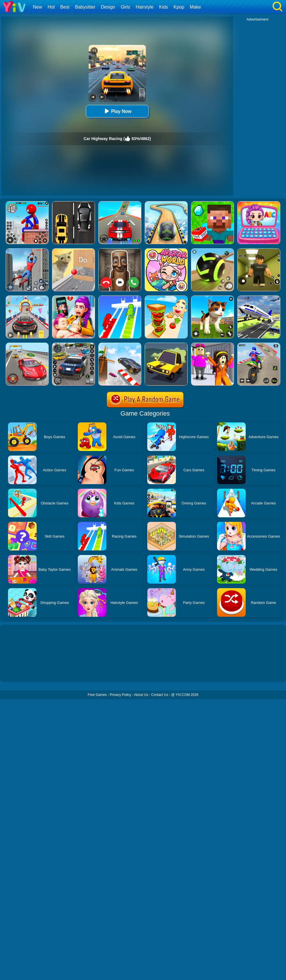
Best (65, 7)
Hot (51, 7)
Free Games (97, 695)
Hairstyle (145, 7)
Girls (125, 7)
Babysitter (85, 7)
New (37, 7)
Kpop (179, 7)
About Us (141, 695)
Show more (19, 671)
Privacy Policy (121, 695)
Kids (163, 7)
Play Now (117, 111)
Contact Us (160, 695)
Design (108, 7)
